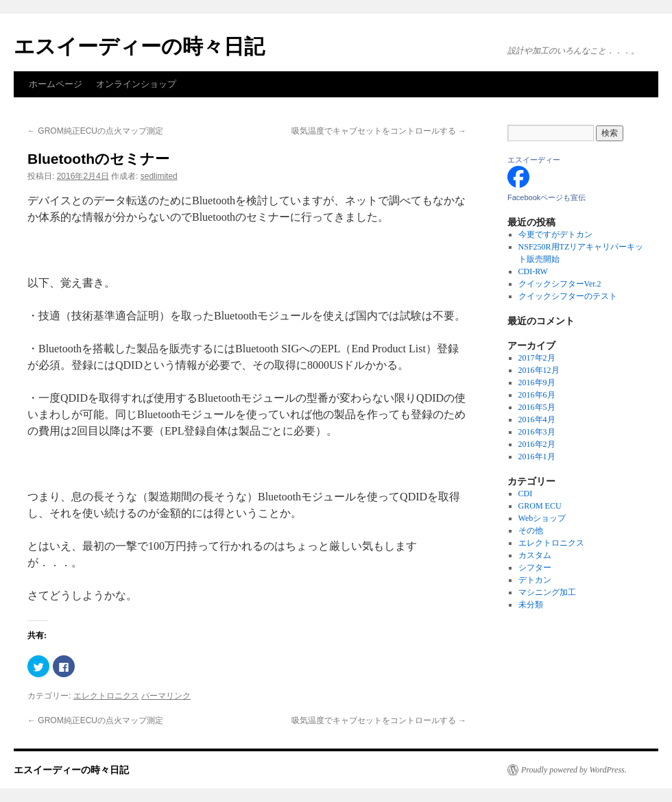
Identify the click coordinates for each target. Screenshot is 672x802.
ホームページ (56, 84)
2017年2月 (537, 358)
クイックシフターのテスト (568, 296)
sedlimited (159, 176)
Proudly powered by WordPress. (574, 770)
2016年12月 (539, 370)
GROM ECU (540, 506)
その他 (531, 531)
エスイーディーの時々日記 (139, 46)
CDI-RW (533, 271)
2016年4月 (537, 420)
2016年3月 (537, 432)
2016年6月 (537, 395)
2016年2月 (537, 444)
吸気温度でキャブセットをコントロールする (379, 131)
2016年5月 (537, 407)
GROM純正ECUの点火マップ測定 (95, 131)
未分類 (531, 605)
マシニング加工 (547, 592)
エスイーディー (534, 160)
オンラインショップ (136, 84)
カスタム (535, 555)
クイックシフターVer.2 (560, 284)
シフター (535, 568)
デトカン (535, 580)
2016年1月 (537, 457)
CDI (526, 494)
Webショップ (542, 518)
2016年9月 (537, 382)
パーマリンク (166, 696)
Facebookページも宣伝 (547, 197)
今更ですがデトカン (555, 234)
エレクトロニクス (106, 696)
